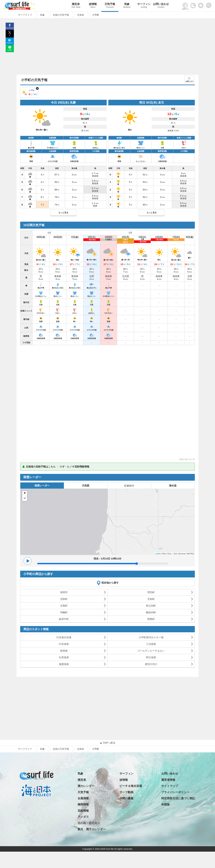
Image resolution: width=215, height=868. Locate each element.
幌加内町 (151, 612)
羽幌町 (64, 612)
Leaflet (158, 554)
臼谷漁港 (64, 644)
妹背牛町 (64, 619)
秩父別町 (151, 606)
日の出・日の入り (89, 823)
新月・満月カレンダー (92, 829)
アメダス (83, 817)
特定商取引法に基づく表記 (178, 798)
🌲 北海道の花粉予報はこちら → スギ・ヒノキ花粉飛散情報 (56, 467)
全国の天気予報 (61, 749)
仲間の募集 (126, 798)
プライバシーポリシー (175, 792)
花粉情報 (83, 811)
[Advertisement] (107, 47)
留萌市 (64, 592)
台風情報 (83, 798)
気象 (127, 6)
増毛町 (151, 592)
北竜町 (64, 606)
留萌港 (64, 651)
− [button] (25, 499)
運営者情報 (168, 780)
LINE (10, 50)
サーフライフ (25, 749)
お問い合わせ (161, 6)
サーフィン (144, 6)
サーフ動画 (126, 792)
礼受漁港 (64, 657)
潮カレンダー (86, 786)
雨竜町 (151, 619)
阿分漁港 (151, 657)
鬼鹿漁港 (64, 664)
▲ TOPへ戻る (107, 743)
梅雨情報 (83, 804)
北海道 (81, 749)
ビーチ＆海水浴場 (131, 786)
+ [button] (25, 493)
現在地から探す (110, 583)
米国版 (165, 804)
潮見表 (76, 6)
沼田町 (64, 599)
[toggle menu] (209, 4)
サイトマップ (170, 786)
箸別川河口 (151, 664)
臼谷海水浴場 (64, 637)
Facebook (10, 28)
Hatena (10, 43)
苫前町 (151, 599)
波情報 (93, 6)
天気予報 (110, 6)
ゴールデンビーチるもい (151, 651)
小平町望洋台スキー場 (151, 637)
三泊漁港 (151, 644)
